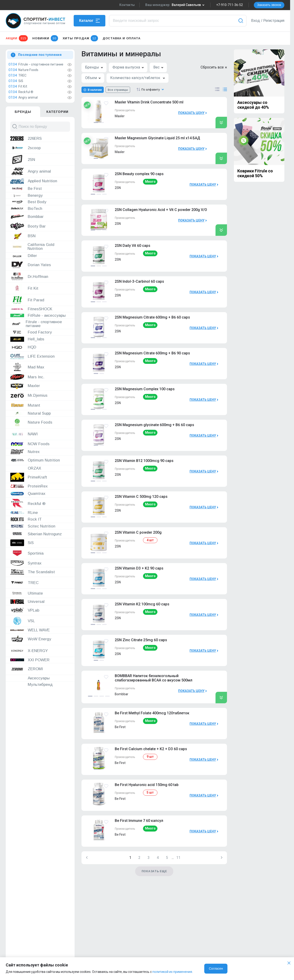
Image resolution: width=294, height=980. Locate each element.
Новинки (45, 38)
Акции (17, 38)
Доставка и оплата (122, 38)
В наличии (95, 90)
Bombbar (122, 694)
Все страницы (118, 90)
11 (178, 858)
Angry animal (28, 98)
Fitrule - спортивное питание (41, 65)
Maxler (120, 116)
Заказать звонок (269, 5)
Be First (120, 727)
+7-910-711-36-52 (230, 5)
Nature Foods (28, 70)
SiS (21, 81)
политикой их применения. (173, 972)
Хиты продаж (80, 38)
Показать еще (154, 871)
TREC (22, 76)
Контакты (127, 5)
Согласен (216, 969)
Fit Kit (23, 87)
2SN (118, 188)
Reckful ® (26, 92)
